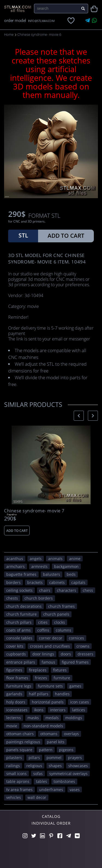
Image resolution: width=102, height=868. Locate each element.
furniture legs (19, 686)
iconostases (17, 710)
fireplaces (38, 670)
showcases (78, 766)
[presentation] (79, 416)
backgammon (66, 566)
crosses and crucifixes (50, 646)
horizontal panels (48, 702)
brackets (35, 582)
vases (75, 790)
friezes (41, 678)
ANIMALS (55, 559)
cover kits (15, 646)
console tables (19, 638)
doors (66, 654)
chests (12, 598)
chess (88, 590)
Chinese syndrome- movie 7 (34, 511)
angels (36, 559)
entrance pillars (21, 662)
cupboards (16, 654)
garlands (14, 694)
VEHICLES (14, 797)
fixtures (60, 670)
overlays (71, 734)
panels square (19, 750)
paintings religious (23, 742)
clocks (60, 622)
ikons (39, 710)
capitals (78, 582)
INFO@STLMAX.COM (41, 21)
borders (13, 582)
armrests (39, 566)
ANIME (75, 559)
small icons (16, 774)
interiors (58, 710)
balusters (52, 574)
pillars (34, 758)
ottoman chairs (20, 734)
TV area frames (19, 790)
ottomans (49, 734)
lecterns (14, 718)
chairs (45, 590)
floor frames (17, 678)
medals (52, 718)
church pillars (19, 622)
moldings (74, 718)
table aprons (18, 781)
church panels (56, 614)
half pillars (39, 694)
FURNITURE (62, 678)
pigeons (66, 750)
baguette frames (21, 574)
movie (12, 726)
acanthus (15, 559)
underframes (51, 790)
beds (71, 574)
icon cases (80, 702)
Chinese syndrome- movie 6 (39, 34)
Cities (43, 622)
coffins (43, 630)
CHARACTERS (67, 590)
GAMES (75, 686)
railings (13, 766)
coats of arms (18, 630)
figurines (14, 670)
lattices (79, 710)
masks (33, 718)
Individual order (51, 823)
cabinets (57, 582)
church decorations (24, 606)
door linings (43, 654)
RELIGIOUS (34, 766)
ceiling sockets (19, 590)
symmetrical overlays (68, 774)
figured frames (75, 662)
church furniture (21, 614)
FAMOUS (48, 662)
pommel (54, 758)
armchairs (16, 566)
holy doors (16, 702)
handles (62, 694)
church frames (61, 606)
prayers (75, 758)
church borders (39, 598)
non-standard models (43, 726)
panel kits (56, 742)
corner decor (51, 638)
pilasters (14, 758)
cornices (76, 638)
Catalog (51, 816)
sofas (38, 774)
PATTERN (46, 750)
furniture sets (50, 686)
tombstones (64, 781)
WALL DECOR (37, 797)
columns (64, 630)
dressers (85, 654)
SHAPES (55, 766)
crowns (83, 646)
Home (9, 34)
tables (41, 781)
